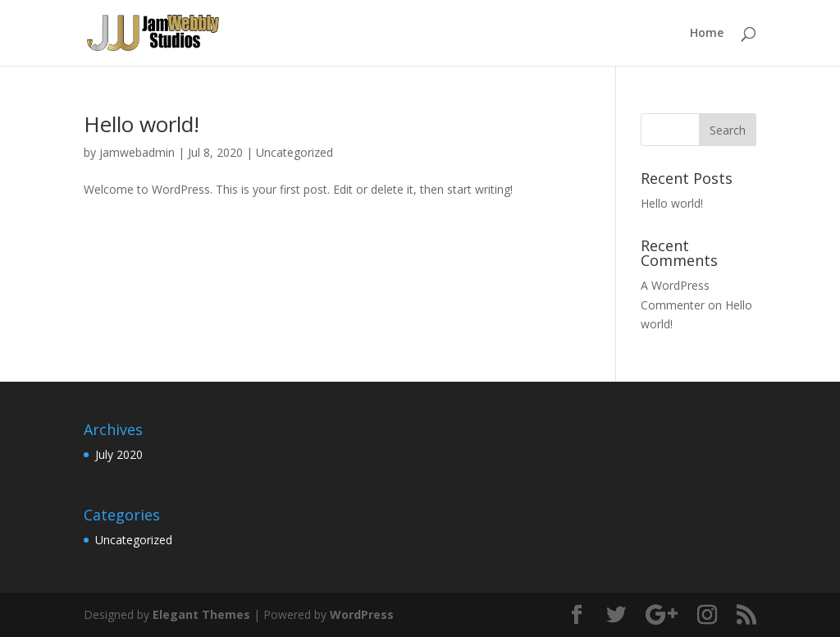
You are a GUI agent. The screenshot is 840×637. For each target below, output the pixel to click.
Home (707, 34)
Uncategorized (294, 152)
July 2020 (119, 454)
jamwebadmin (137, 152)
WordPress (362, 614)
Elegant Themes (201, 614)
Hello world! (142, 124)
